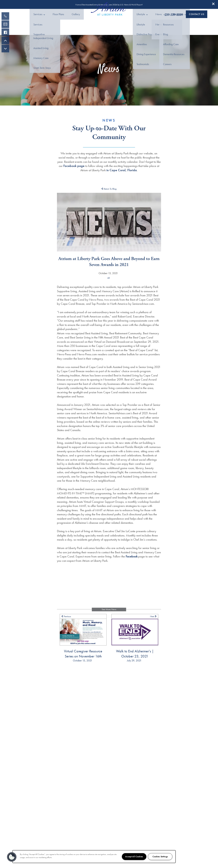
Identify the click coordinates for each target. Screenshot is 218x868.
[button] (213, 4)
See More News (109, 613)
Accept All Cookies (134, 857)
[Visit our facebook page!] (5, 32)
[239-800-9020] (5, 16)
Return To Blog (109, 193)
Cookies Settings (160, 857)
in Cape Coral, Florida (122, 174)
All (108, 282)
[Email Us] (5, 24)
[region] (94, 857)
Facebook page (74, 170)
